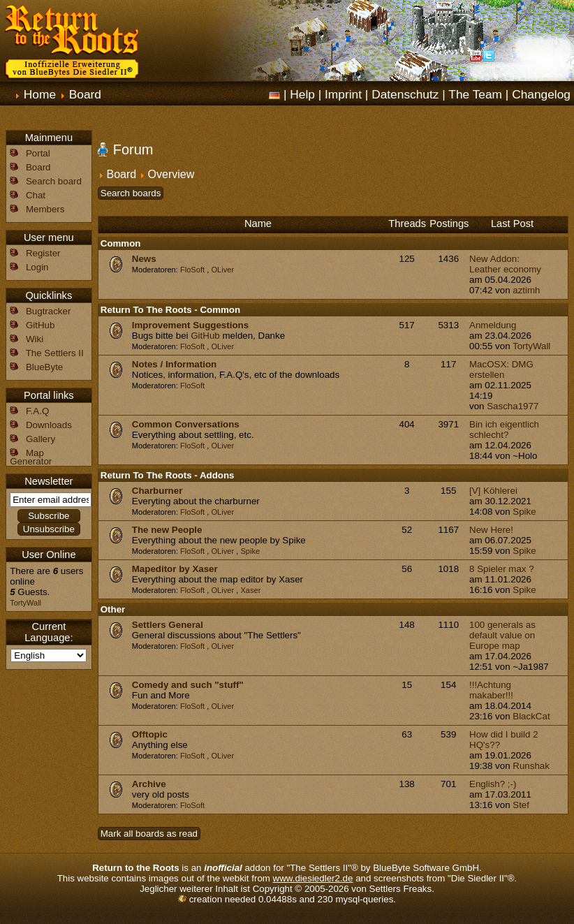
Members (45, 209)
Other (113, 609)
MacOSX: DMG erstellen (501, 369)
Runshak (531, 766)
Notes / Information (174, 364)
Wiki (35, 339)
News (144, 259)
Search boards (131, 193)
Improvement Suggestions (190, 325)
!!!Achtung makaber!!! (491, 690)
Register (43, 253)
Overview (171, 174)
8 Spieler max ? (502, 569)
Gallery (41, 439)
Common (121, 243)
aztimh (526, 290)
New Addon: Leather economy (505, 264)
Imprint (343, 94)
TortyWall (531, 346)
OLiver (222, 270)
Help (302, 94)
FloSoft (192, 270)
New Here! (491, 530)
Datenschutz (405, 94)
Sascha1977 (513, 406)
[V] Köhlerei (493, 491)
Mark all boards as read (149, 834)
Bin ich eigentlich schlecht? (504, 430)
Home (40, 94)
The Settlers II (55, 353)
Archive (149, 784)
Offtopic (150, 734)
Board (85, 94)
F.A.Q (37, 411)
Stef (521, 805)
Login (37, 267)
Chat (36, 195)
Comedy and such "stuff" (188, 685)
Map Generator (31, 457)
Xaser (250, 590)
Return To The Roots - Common (170, 310)
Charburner (157, 491)
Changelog (541, 94)
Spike (524, 512)
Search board (54, 181)
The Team (475, 94)
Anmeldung (493, 325)
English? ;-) (493, 784)
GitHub (205, 336)
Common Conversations (186, 424)
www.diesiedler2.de (313, 878)
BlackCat (531, 716)
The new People (167, 530)
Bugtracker (48, 311)
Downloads (49, 425)
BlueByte (44, 367)
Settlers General (168, 625)
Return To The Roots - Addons (168, 475)
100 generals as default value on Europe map (502, 635)
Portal (38, 153)
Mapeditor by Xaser (175, 569)
